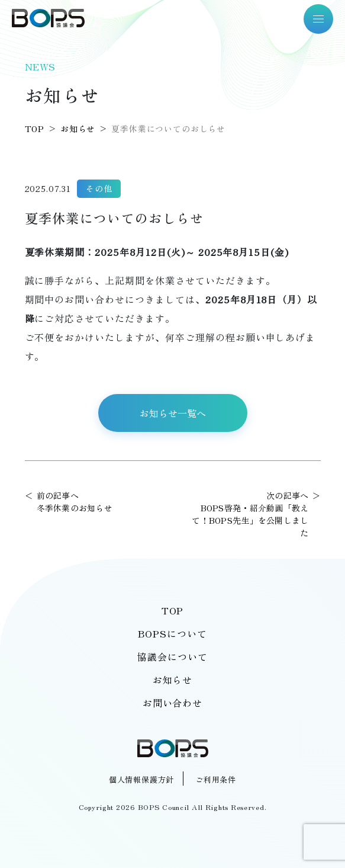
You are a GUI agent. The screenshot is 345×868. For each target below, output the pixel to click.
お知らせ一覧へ (173, 413)
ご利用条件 (216, 779)
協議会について (172, 656)
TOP (173, 610)
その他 (99, 188)
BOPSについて (172, 633)
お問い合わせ (173, 703)
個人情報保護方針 (141, 779)
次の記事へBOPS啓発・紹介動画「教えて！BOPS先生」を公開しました (250, 514)
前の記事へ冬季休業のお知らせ (75, 502)
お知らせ (173, 680)
